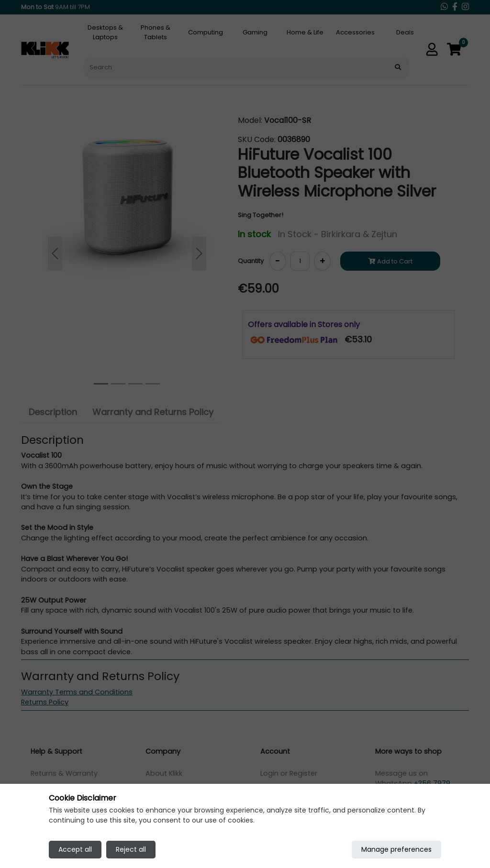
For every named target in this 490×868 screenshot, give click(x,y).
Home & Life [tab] (305, 32)
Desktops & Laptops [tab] (105, 32)
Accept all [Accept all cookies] (75, 849)
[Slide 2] (135, 384)
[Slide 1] (118, 384)
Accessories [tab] (355, 32)
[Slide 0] (101, 384)
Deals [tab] (405, 32)
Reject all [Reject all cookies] (131, 849)
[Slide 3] (153, 384)
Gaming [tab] (255, 32)
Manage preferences (396, 849)
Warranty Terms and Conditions (77, 692)
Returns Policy (45, 702)
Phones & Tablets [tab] (156, 32)
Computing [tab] (206, 32)
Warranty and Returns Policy (153, 412)
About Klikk (164, 773)
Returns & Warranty (64, 773)
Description (53, 412)
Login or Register (289, 773)
